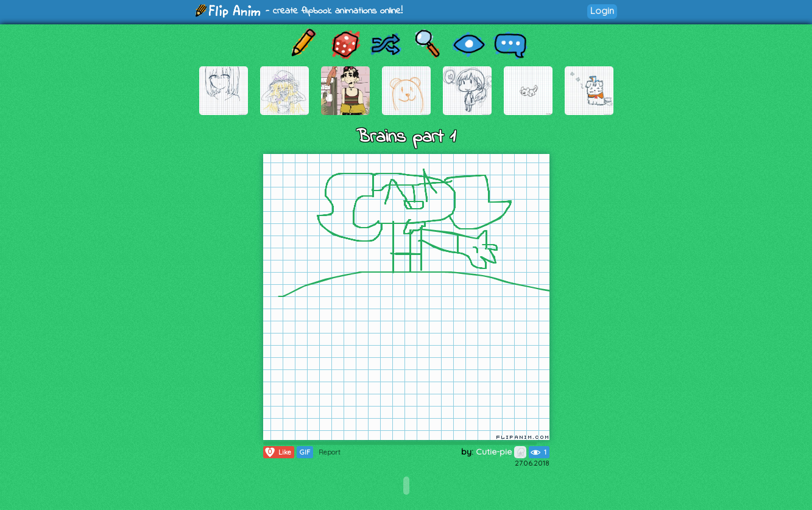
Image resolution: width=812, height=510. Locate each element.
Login (602, 11)
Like (277, 452)
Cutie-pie (501, 452)
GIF (305, 452)
